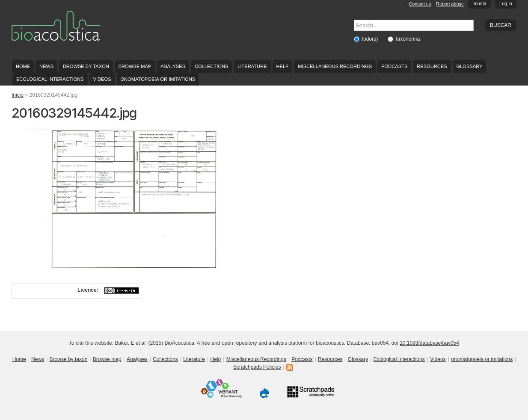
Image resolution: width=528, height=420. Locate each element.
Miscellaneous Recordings (335, 66)
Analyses (173, 66)
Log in (506, 3)
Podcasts (394, 66)
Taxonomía (408, 39)
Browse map (135, 66)
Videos (102, 79)
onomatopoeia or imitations (158, 79)
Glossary (470, 66)
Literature (252, 66)
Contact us (420, 4)
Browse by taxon (86, 66)
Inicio (18, 95)
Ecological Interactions (50, 79)
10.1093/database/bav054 (429, 343)
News (46, 66)
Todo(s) (370, 39)
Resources (432, 66)
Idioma (479, 3)
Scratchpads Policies (257, 367)
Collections (212, 66)
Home (23, 66)
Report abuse (450, 4)
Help (282, 66)
